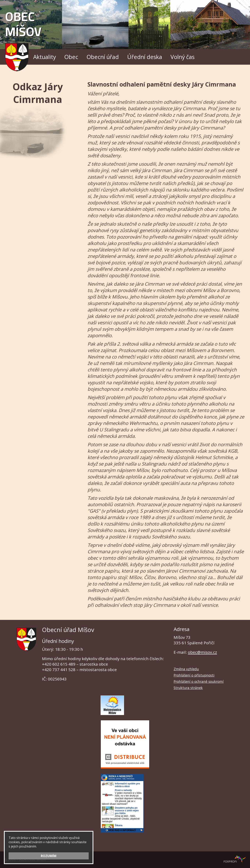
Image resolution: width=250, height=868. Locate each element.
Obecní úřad (103, 57)
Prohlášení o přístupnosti (194, 675)
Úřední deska (145, 57)
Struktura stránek (188, 688)
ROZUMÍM (49, 856)
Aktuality (45, 57)
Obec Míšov (23, 38)
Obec (71, 57)
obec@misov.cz (202, 652)
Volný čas (183, 57)
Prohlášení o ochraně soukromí (199, 681)
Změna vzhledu (186, 669)
